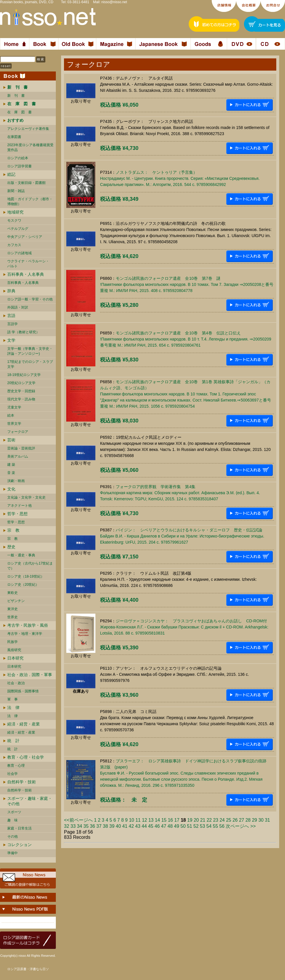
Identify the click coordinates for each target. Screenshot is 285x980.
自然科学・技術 (22, 782)
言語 (11, 316)
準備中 (13, 853)
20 (196, 820)
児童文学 (14, 407)
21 (203, 820)
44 (144, 826)
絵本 (11, 415)
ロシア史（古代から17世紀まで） (30, 566)
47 (164, 826)
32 (67, 826)
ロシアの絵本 (18, 158)
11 (138, 820)
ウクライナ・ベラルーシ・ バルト (28, 264)
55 (215, 826)
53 (202, 826)
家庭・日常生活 (19, 828)
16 (170, 820)
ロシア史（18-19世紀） (26, 576)
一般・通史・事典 (21, 555)
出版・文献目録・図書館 (26, 183)
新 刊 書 (16, 96)
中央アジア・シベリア (25, 237)
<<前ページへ (78, 820)
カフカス (14, 245)
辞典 (11, 291)
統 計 (13, 741)
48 (170, 826)
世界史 (13, 617)
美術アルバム (18, 456)
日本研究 (15, 658)
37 (99, 826)
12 (145, 820)
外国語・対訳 (18, 307)
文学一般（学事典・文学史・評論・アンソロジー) (30, 351)
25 (229, 820)
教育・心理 (16, 766)
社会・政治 (16, 683)
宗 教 (13, 530)
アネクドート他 (19, 506)
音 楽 (11, 473)
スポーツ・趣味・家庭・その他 (30, 801)
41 (125, 826)
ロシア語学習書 (19, 166)
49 (177, 826)
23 (216, 820)
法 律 (13, 707)
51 (190, 826)
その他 (13, 836)
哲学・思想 (17, 514)
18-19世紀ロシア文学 (24, 375)
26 (235, 820)
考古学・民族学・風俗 (28, 625)
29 (254, 820)
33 (73, 826)
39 (112, 826)
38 (106, 826)
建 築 (11, 465)
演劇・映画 (16, 481)
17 (177, 820)
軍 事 (13, 699)
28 (248, 820)
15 (164, 820)
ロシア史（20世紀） (23, 585)
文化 (11, 489)
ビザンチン (16, 601)
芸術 (11, 440)
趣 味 (13, 820)
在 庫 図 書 (19, 112)
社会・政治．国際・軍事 (30, 675)
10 (131, 820)
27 (242, 820)
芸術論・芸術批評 (21, 448)
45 (151, 826)
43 (138, 826)
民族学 (13, 642)
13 (151, 820)
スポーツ (14, 812)
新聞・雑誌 (16, 191)
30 (261, 820)
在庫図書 (14, 137)
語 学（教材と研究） (23, 332)
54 (209, 826)
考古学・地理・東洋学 (25, 634)
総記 (11, 174)
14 (157, 820)
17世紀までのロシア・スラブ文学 (30, 364)
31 (268, 820)
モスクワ (14, 221)
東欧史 (13, 593)
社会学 (13, 774)
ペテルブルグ (18, 229)
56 (222, 826)
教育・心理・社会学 (26, 757)
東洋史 (13, 609)
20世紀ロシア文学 (21, 383)
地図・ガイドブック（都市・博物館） (30, 201)
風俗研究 (14, 650)
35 (86, 826)
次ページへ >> (241, 826)
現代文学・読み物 (21, 399)
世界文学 (14, 424)
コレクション (19, 845)
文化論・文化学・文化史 (26, 497)
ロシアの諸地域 (19, 253)
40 (118, 826)
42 (131, 826)
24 (222, 820)
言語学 (13, 324)
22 (209, 820)
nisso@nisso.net (114, 2)
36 (92, 826)
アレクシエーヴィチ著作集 (28, 129)
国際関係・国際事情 (23, 691)
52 (196, 826)
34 (80, 826)
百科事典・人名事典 (26, 274)
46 (157, 826)
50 (183, 826)
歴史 (11, 547)
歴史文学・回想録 (21, 391)
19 (190, 820)
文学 (11, 340)
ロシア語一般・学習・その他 (30, 299)
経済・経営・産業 (24, 724)
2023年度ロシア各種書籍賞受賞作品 (30, 147)
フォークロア (18, 432)
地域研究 (15, 212)
